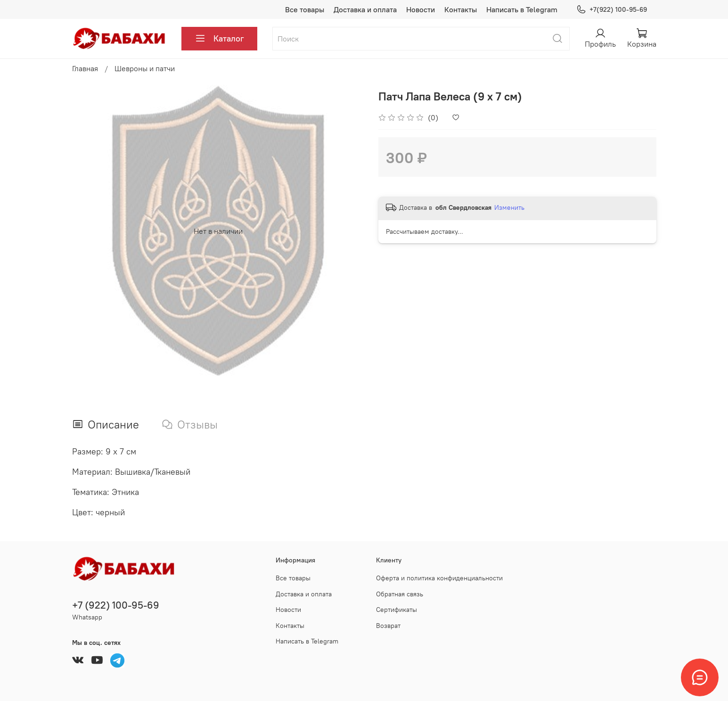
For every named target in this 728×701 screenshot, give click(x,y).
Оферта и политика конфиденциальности (439, 578)
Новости (421, 9)
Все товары (305, 9)
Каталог (219, 39)
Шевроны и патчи (145, 68)
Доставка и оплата (365, 9)
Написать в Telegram (522, 9)
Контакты (461, 9)
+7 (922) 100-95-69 (116, 605)
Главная (85, 68)
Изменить (509, 207)
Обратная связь (400, 594)
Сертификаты (397, 610)
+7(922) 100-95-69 (611, 10)
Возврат (388, 626)
